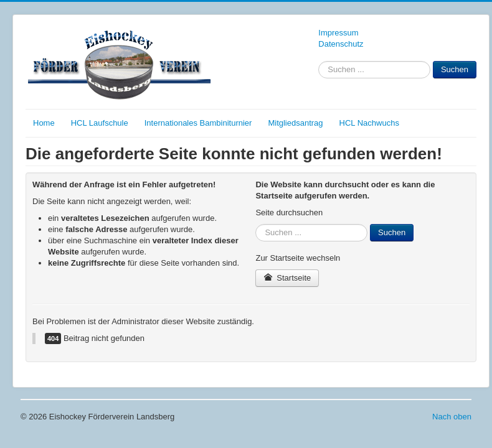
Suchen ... (319, 61)
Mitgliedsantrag (295, 123)
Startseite (287, 278)
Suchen (455, 69)
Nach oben (452, 417)
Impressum (338, 33)
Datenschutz (341, 44)
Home (44, 123)
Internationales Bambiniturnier (198, 123)
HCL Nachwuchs (369, 123)
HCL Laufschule (100, 123)
